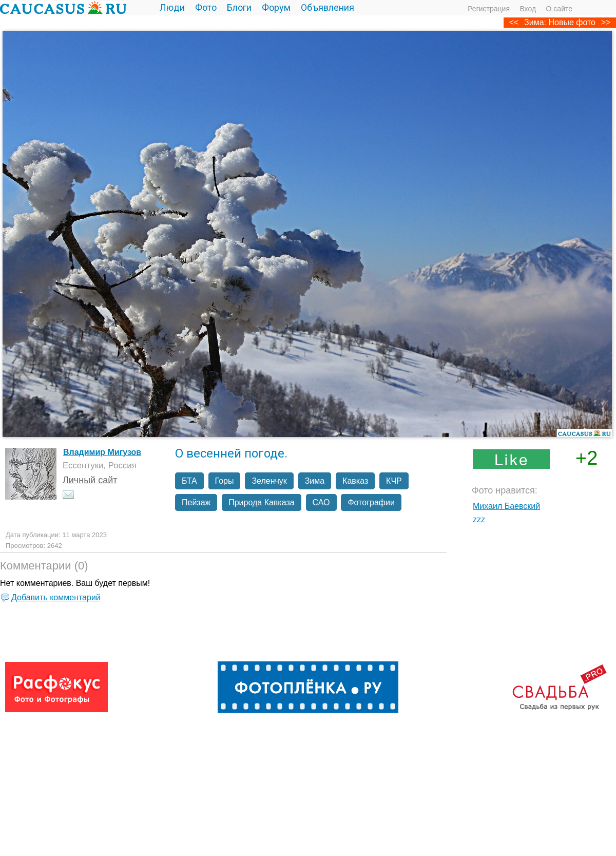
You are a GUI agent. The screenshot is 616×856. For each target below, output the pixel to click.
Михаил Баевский (506, 506)
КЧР (394, 481)
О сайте (559, 9)
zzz (479, 519)
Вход (528, 9)
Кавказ (355, 481)
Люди (172, 7)
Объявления (328, 7)
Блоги (239, 7)
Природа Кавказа (261, 502)
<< (514, 22)
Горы (225, 481)
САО (321, 502)
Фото (206, 7)
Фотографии (371, 502)
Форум (276, 7)
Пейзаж (196, 502)
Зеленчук (269, 481)
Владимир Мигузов (102, 452)
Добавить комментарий (56, 597)
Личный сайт (90, 480)
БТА (189, 481)
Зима (315, 481)
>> (606, 22)
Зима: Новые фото (560, 22)
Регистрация (489, 9)
